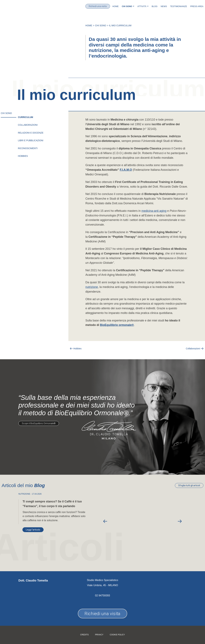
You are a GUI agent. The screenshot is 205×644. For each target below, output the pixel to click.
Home (116, 6)
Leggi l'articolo (33, 530)
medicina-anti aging (154, 211)
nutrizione (92, 287)
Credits (84, 635)
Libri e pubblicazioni (31, 140)
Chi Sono (101, 25)
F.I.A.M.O (126, 170)
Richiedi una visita (98, 6)
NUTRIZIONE (24, 494)
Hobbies (23, 156)
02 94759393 (102, 596)
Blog (155, 6)
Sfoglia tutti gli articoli (189, 485)
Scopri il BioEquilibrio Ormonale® (39, 423)
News (164, 6)
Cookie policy (117, 635)
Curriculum (26, 117)
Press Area (197, 6)
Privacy (99, 635)
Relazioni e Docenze (31, 133)
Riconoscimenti (28, 148)
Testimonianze (178, 6)
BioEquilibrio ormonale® (117, 325)
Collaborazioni (28, 125)
